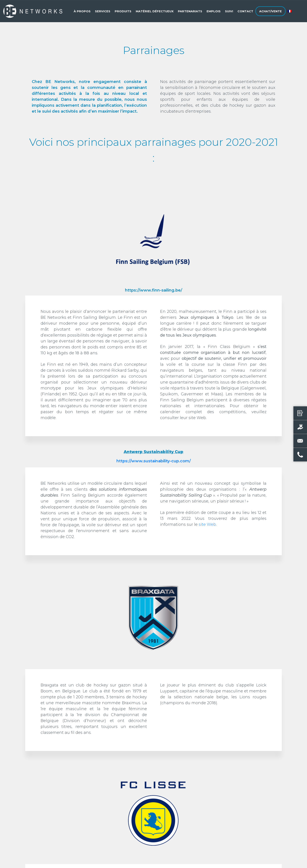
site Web (207, 524)
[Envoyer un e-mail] (300, 441)
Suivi (229, 11)
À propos (82, 11)
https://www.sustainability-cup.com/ (154, 461)
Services (103, 11)
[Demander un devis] (300, 413)
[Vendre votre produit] (300, 427)
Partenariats (190, 11)
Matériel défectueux (155, 11)
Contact (245, 11)
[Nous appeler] (300, 455)
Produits (123, 11)
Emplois (214, 11)
